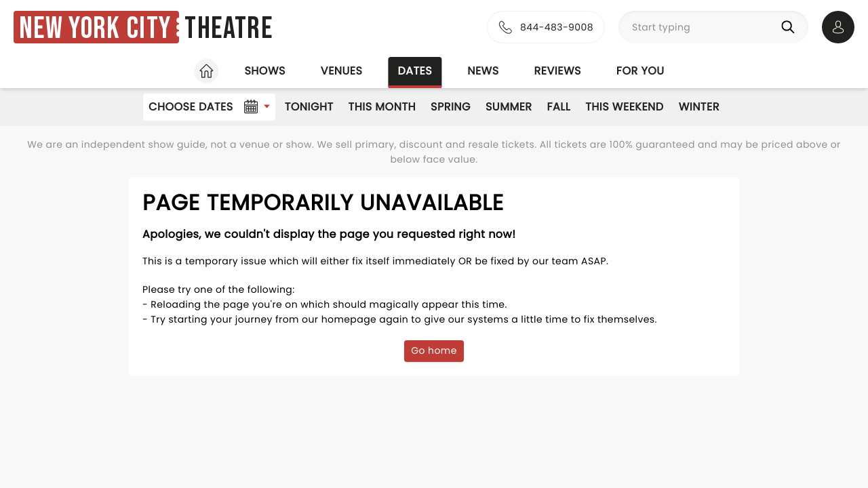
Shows (264, 71)
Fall (559, 107)
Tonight (309, 107)
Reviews (558, 71)
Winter (699, 107)
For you (640, 71)
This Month (382, 107)
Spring (451, 107)
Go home (434, 350)
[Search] (791, 27)
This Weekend (624, 107)
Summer (509, 107)
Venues (342, 71)
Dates (415, 71)
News (483, 71)
